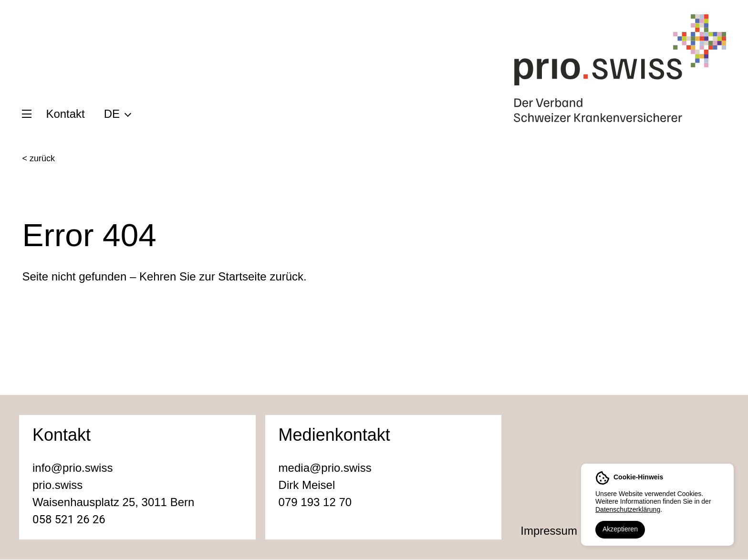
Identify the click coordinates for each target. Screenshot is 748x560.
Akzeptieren (620, 529)
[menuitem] (117, 114)
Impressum (549, 531)
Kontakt (65, 114)
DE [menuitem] (112, 114)
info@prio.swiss (73, 468)
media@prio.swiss (325, 468)
